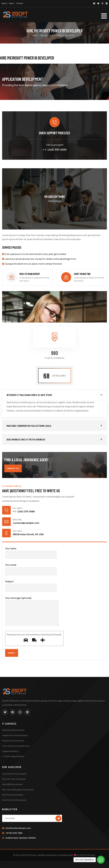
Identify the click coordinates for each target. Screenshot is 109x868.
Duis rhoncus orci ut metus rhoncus (26, 439)
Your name (31, 553)
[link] (27, 277)
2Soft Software (87, 855)
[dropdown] (100, 15)
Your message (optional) (32, 612)
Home (35, 35)
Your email (31, 569)
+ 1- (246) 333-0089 (55, 150)
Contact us (13, 468)
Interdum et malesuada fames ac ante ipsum (29, 395)
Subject (31, 586)
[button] (54, 395)
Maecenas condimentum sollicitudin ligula (29, 426)
